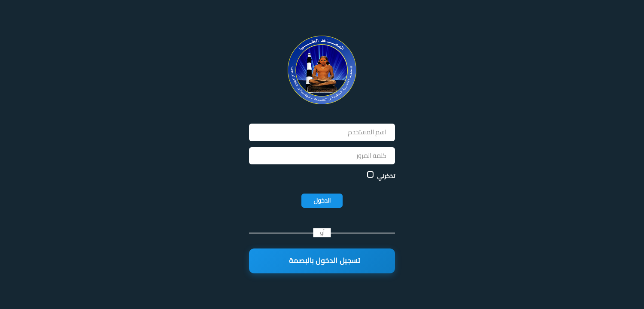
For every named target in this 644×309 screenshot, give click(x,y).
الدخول (322, 200)
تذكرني (386, 176)
